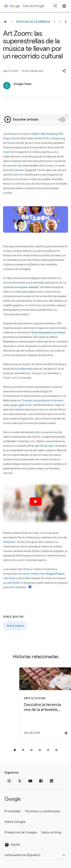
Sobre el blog (51, 832)
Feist (42, 574)
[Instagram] (9, 781)
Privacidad (12, 811)
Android (21, 587)
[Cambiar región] (35, 855)
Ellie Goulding (49, 134)
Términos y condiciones (42, 811)
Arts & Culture (15, 626)
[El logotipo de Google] (13, 799)
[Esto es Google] (5, 22)
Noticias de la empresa (33, 22)
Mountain (10, 542)
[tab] (15, 750)
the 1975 (43, 138)
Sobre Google (15, 822)
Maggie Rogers (55, 574)
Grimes (15, 138)
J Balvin (35, 134)
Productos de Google (21, 832)
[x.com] (20, 781)
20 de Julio (47, 446)
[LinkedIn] (51, 781)
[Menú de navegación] (6, 6)
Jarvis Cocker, (31, 574)
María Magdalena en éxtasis (48, 332)
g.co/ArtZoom (12, 583)
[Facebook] (41, 781)
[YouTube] (30, 781)
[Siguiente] (66, 22)
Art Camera (17, 170)
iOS (11, 587)
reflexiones (26, 369)
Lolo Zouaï (9, 578)
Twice (10, 143)
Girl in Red (24, 578)
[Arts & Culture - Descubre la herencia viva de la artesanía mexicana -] (42, 703)
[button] (64, 71)
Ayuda (12, 845)
